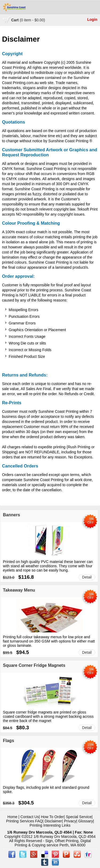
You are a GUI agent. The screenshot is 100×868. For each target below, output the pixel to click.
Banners (11, 515)
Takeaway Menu (19, 590)
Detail (87, 577)
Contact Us (30, 817)
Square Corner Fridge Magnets (34, 665)
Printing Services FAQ (24, 821)
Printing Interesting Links (50, 825)
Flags (9, 741)
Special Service (79, 817)
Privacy (70, 821)
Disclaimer (53, 821)
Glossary (85, 821)
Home (12, 817)
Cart (28, 20)
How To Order (52, 817)
